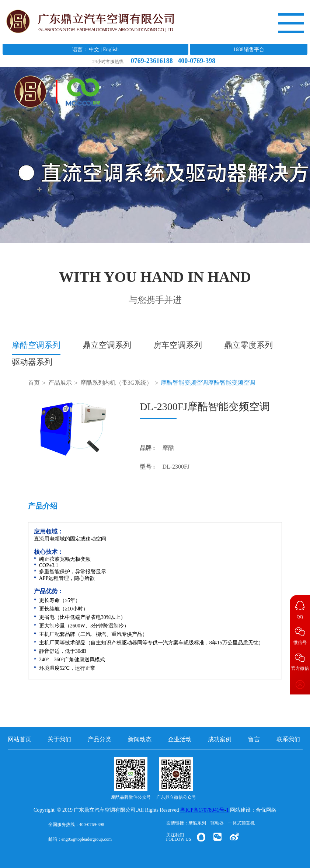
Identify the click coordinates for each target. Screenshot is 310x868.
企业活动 (180, 739)
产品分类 (100, 739)
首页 (34, 383)
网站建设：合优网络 (253, 810)
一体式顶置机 (241, 823)
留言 (254, 739)
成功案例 (220, 739)
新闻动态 (140, 739)
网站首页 (20, 739)
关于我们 (59, 739)
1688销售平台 (249, 50)
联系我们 (288, 739)
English (111, 50)
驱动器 (217, 823)
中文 (94, 50)
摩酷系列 (197, 823)
